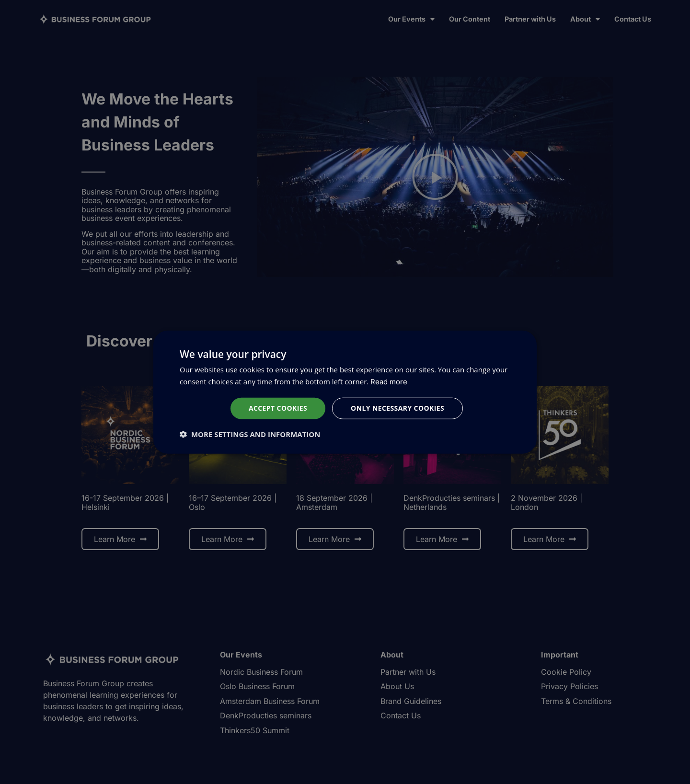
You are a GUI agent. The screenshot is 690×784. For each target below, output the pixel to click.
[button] (250, 434)
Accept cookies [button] (278, 408)
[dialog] (345, 392)
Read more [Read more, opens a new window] (389, 382)
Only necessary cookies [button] (397, 408)
